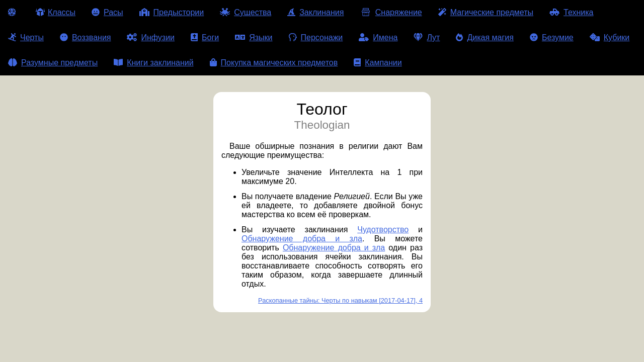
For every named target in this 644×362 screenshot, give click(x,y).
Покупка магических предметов (274, 63)
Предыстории (172, 12)
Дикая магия (485, 37)
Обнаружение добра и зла (302, 239)
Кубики (610, 37)
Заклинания (315, 12)
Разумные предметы (53, 63)
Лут (427, 37)
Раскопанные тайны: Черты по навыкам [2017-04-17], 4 (340, 300)
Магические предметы (486, 12)
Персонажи (316, 37)
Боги (205, 37)
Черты (26, 37)
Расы (107, 12)
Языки (254, 37)
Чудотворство (383, 230)
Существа (246, 12)
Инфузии (151, 37)
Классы (56, 12)
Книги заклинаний (153, 63)
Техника (571, 12)
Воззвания (86, 37)
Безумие (552, 37)
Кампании (378, 63)
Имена (378, 37)
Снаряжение (391, 12)
